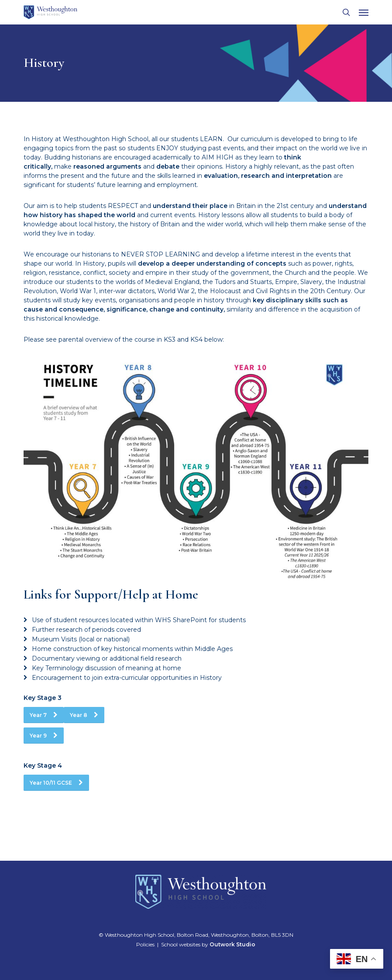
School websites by (208, 944)
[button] (364, 12)
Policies (145, 944)
